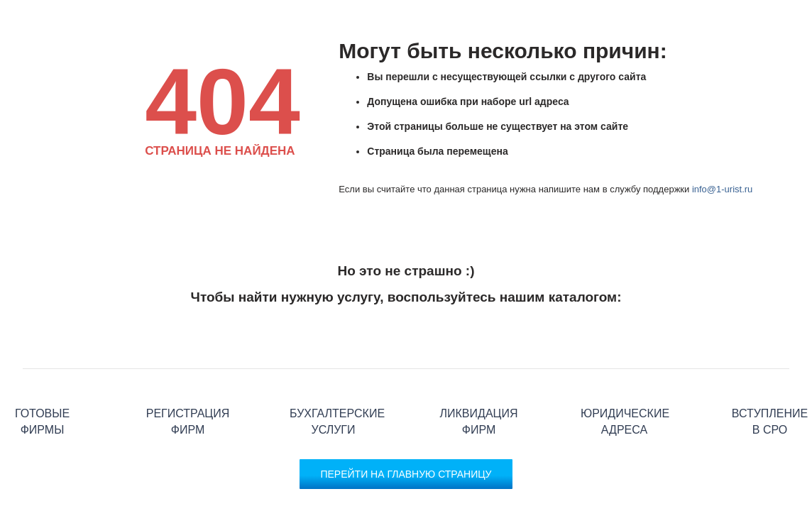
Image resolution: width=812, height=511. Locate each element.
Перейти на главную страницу (406, 474)
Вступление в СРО (770, 369)
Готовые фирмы (42, 369)
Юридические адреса (624, 369)
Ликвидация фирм (479, 369)
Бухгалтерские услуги (333, 369)
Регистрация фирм (188, 369)
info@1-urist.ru (722, 189)
